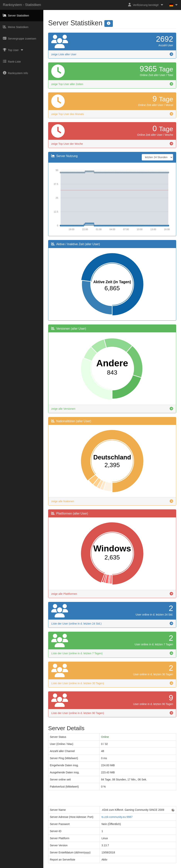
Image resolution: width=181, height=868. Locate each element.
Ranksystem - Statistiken (22, 5)
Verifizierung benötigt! (146, 5)
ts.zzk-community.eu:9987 (117, 817)
